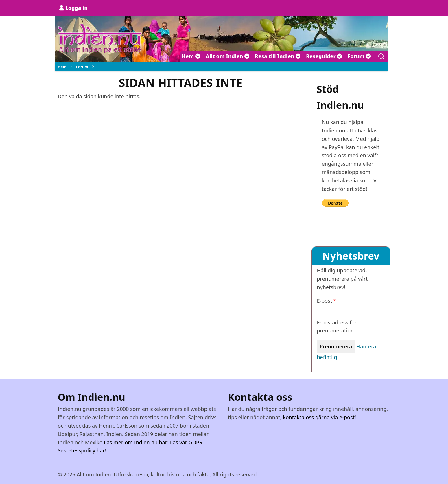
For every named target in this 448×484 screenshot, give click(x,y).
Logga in (77, 8)
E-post (325, 301)
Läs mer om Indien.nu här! (136, 442)
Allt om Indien (228, 56)
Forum (359, 56)
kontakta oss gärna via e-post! (319, 417)
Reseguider (324, 56)
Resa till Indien (278, 56)
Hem (191, 56)
